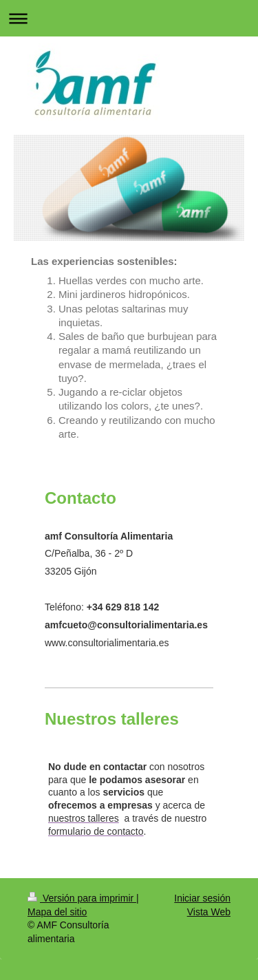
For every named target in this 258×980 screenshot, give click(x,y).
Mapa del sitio (57, 912)
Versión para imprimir (82, 898)
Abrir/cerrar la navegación (129, 18)
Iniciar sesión (202, 898)
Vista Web (209, 912)
